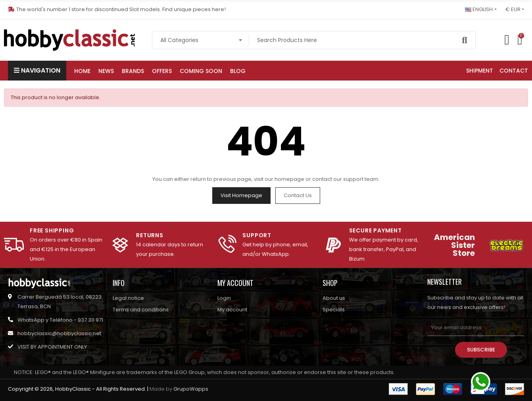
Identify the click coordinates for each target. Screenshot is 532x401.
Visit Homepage (241, 195)
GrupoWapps (191, 389)
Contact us (298, 195)
